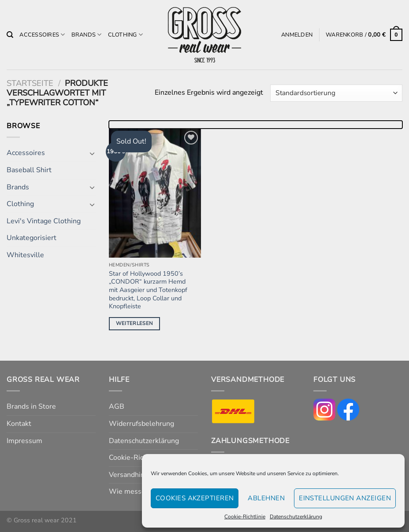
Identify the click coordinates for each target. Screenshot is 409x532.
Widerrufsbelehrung (141, 424)
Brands (87, 35)
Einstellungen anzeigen (345, 498)
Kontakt (19, 424)
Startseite (30, 83)
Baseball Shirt (29, 170)
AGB (117, 406)
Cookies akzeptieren (195, 498)
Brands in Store (31, 406)
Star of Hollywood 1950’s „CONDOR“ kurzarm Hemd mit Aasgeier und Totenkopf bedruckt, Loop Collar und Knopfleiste (148, 290)
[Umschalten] (92, 153)
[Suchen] (10, 35)
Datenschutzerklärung (296, 517)
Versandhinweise (136, 475)
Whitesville (25, 255)
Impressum (24, 441)
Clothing (126, 35)
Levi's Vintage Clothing (44, 221)
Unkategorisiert (32, 238)
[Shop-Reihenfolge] (336, 93)
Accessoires (42, 35)
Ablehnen (266, 498)
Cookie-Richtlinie (245, 517)
